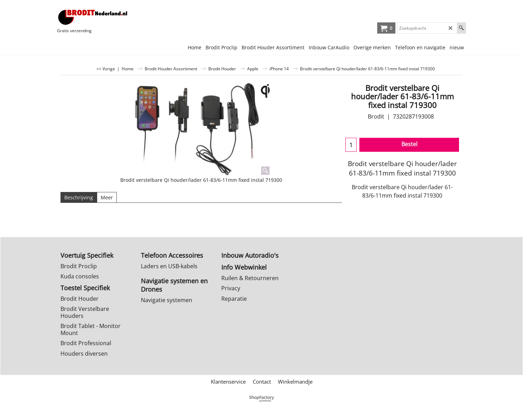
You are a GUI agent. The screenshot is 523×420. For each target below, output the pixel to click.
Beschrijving (79, 197)
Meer (107, 197)
